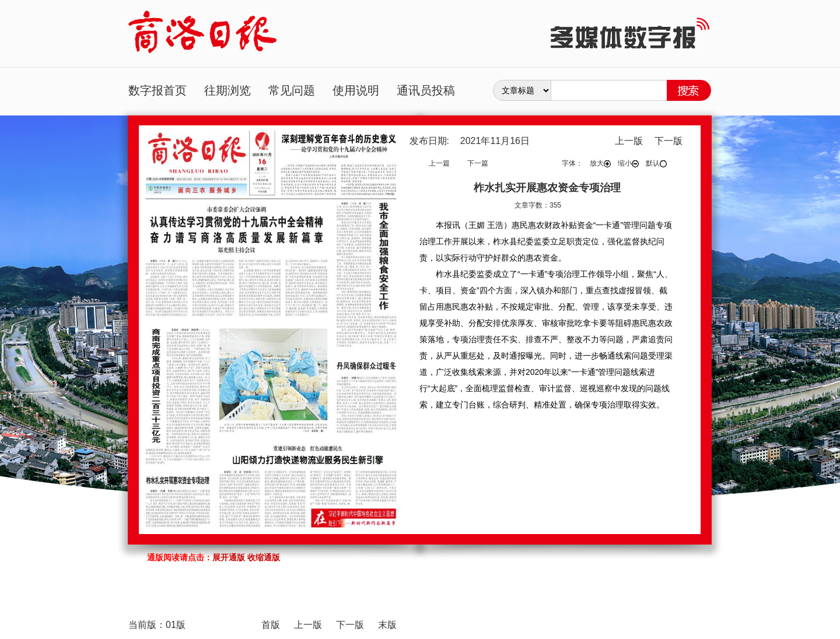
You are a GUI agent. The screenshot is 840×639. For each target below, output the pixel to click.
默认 (656, 163)
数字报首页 (157, 90)
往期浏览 (228, 90)
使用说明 (356, 90)
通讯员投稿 (426, 90)
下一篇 (478, 163)
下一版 (668, 141)
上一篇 (439, 163)
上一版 (629, 141)
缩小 (628, 163)
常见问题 (292, 90)
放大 (600, 163)
